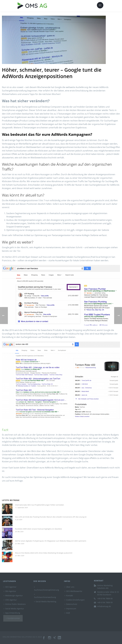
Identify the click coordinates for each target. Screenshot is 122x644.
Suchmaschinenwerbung (45, 596)
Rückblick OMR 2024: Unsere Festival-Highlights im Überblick (38, 529)
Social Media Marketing (45, 602)
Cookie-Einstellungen (75, 600)
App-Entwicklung (12, 613)
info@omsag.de (104, 606)
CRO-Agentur (10, 600)
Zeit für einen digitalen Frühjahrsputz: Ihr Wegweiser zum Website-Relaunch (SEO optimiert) (51, 541)
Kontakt (69, 596)
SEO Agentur (10, 587)
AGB (67, 613)
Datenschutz (71, 604)
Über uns (69, 587)
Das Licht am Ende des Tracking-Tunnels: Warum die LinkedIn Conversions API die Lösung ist (51, 517)
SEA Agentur (10, 591)
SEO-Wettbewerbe (73, 591)
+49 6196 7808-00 (105, 599)
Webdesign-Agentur (13, 596)
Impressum (70, 609)
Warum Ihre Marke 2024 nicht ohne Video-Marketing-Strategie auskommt (44, 553)
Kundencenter (13, 618)
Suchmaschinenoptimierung (47, 589)
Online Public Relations (15, 604)
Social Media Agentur (14, 609)
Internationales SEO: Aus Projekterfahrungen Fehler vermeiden (40, 505)
